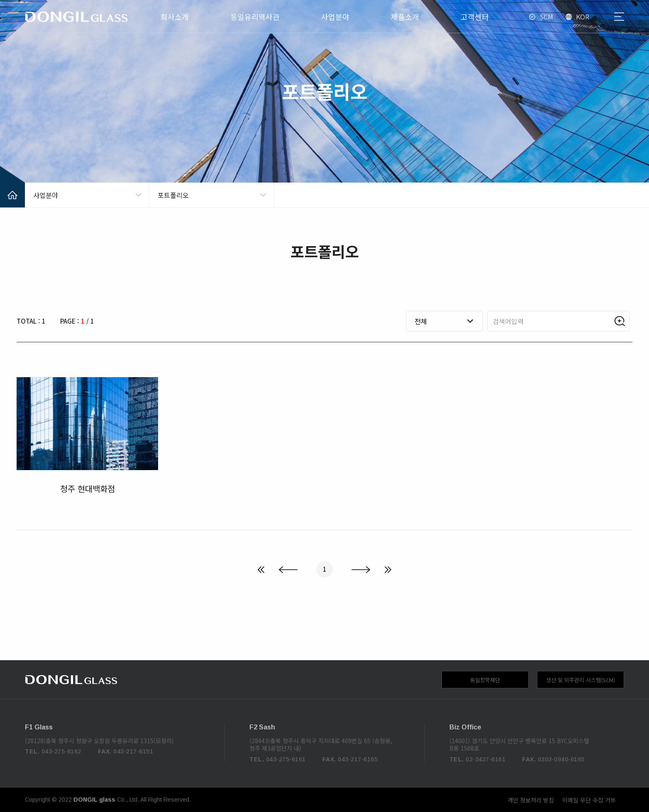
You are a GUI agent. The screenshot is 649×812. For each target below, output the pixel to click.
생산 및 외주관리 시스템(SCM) (581, 680)
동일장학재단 (485, 680)
